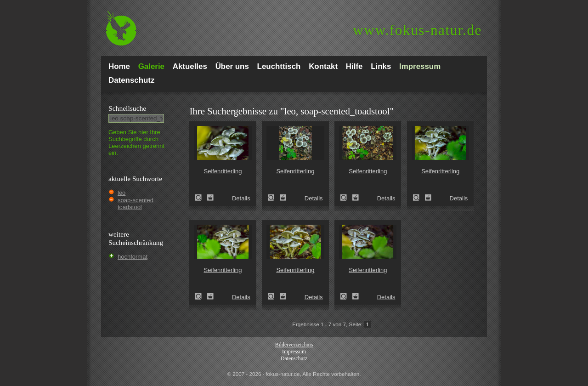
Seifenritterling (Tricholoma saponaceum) (201, 198)
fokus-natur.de (417, 30)
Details (241, 198)
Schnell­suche (127, 108)
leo (122, 193)
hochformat (133, 257)
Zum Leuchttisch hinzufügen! (210, 198)
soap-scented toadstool (136, 204)
